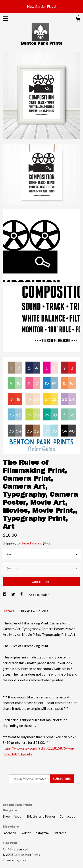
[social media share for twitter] (14, 595)
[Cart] (78, 20)
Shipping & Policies (34, 611)
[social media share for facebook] (5, 595)
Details (9, 611)
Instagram (42, 833)
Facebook (10, 833)
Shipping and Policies (41, 816)
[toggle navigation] (5, 19)
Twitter (26, 833)
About (18, 816)
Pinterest (59, 833)
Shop (7, 816)
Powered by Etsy (14, 860)
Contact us (67, 816)
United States (31, 543)
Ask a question (39, 595)
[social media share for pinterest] (22, 595)
